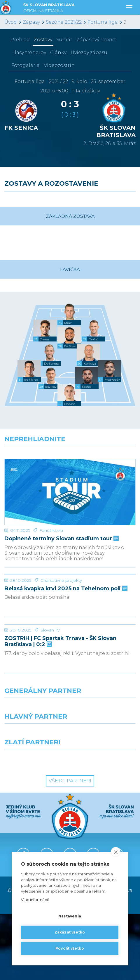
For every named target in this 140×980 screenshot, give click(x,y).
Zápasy (31, 22)
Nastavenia (70, 916)
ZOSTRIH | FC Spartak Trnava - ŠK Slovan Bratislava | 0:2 (60, 707)
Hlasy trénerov (29, 52)
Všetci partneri (70, 847)
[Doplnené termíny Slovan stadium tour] (70, 481)
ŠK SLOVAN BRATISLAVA (49, 8)
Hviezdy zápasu (89, 52)
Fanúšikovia (51, 509)
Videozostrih (59, 65)
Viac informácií (35, 900)
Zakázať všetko (70, 932)
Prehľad (20, 40)
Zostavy (43, 40)
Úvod (11, 22)
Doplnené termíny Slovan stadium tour (61, 517)
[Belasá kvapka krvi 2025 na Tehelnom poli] (70, 575)
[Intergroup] (35, 826)
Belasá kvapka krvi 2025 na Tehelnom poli (65, 611)
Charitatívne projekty (61, 603)
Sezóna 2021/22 (64, 22)
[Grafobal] (35, 800)
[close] (116, 852)
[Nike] (70, 774)
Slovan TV (50, 696)
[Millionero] (105, 800)
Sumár (64, 40)
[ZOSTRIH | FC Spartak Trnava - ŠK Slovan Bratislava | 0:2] (70, 669)
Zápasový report (96, 40)
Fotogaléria (25, 65)
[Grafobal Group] (105, 826)
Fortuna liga (103, 22)
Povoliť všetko (70, 948)
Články (58, 52)
